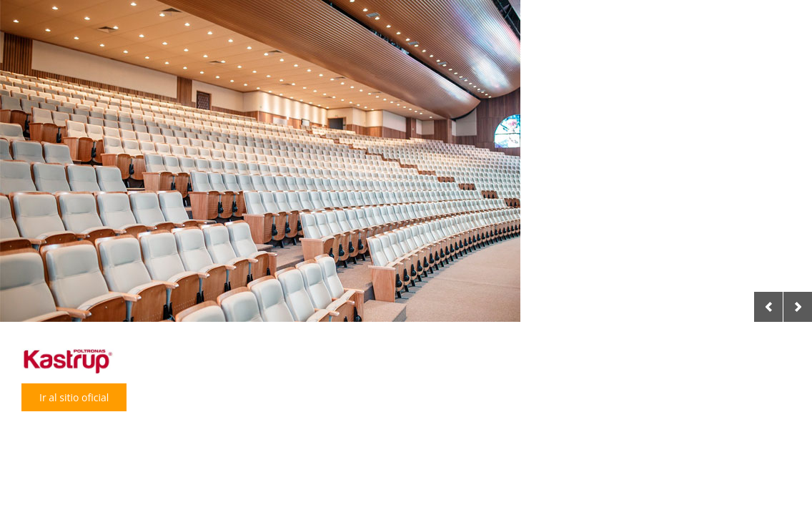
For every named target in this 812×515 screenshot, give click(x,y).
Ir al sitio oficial (74, 397)
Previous (768, 307)
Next (798, 307)
